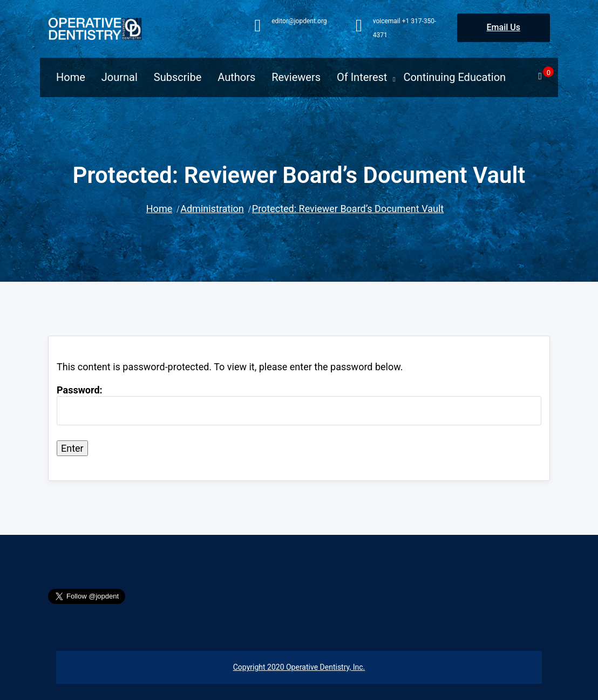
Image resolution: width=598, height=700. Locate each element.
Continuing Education (454, 77)
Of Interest (362, 77)
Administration (212, 209)
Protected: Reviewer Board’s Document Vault (348, 209)
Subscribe (178, 77)
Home (71, 77)
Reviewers (296, 77)
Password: (299, 405)
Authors (236, 77)
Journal (120, 77)
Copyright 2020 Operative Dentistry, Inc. (299, 667)
